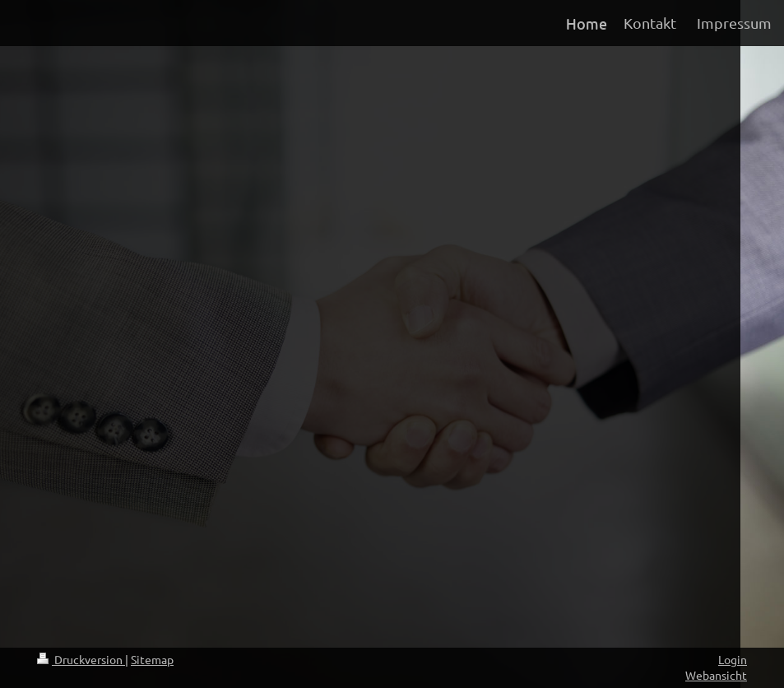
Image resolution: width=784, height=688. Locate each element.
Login (733, 659)
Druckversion (81, 659)
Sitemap (152, 659)
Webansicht (716, 675)
